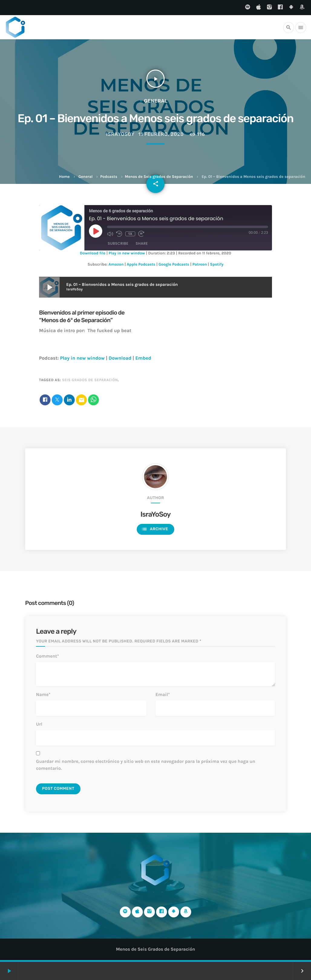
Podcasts (109, 177)
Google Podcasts (174, 265)
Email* (163, 694)
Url (39, 724)
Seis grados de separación (90, 380)
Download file (93, 253)
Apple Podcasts (141, 265)
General (85, 177)
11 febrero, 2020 (161, 134)
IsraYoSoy (120, 134)
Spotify (217, 265)
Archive (155, 529)
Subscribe (118, 244)
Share (142, 244)
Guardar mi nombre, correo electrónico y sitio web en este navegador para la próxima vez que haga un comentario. (146, 765)
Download (120, 358)
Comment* (47, 656)
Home (64, 177)
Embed (143, 358)
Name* (43, 694)
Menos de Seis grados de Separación (159, 177)
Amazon (116, 265)
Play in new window (127, 253)
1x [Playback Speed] (130, 234)
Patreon (200, 265)
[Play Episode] (96, 231)
